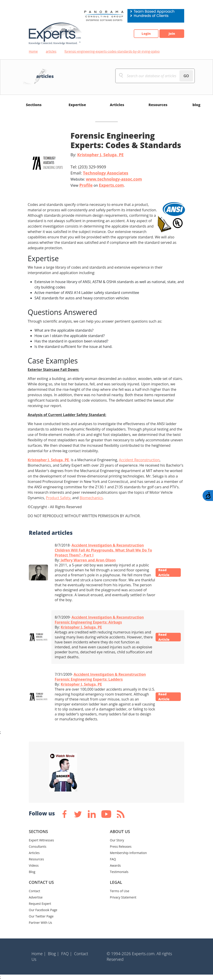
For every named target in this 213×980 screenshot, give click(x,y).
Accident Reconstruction (139, 460)
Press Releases (121, 846)
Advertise (36, 897)
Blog (32, 872)
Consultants (38, 846)
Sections (34, 105)
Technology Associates (105, 173)
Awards (115, 865)
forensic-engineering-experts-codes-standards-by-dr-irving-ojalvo (112, 51)
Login (139, 34)
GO (186, 76)
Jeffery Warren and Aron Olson (88, 560)
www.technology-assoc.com (114, 179)
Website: (106, 179)
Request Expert (40, 904)
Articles (117, 105)
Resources (158, 105)
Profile (86, 185)
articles (51, 51)
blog (196, 105)
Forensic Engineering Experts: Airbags (88, 622)
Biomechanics (91, 498)
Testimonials (119, 872)
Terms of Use (120, 891)
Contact (34, 891)
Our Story (117, 840)
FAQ (113, 859)
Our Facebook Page (43, 910)
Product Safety (58, 498)
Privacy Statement (123, 897)
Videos (34, 865)
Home (33, 51)
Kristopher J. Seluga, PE (100, 155)
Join (170, 34)
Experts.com (111, 185)
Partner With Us (40, 923)
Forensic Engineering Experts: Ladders (89, 679)
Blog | (54, 954)
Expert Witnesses (41, 840)
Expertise (77, 105)
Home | (39, 954)
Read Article (166, 572)
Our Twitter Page (41, 916)
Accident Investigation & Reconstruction (108, 545)
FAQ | (67, 954)
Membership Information (128, 853)
